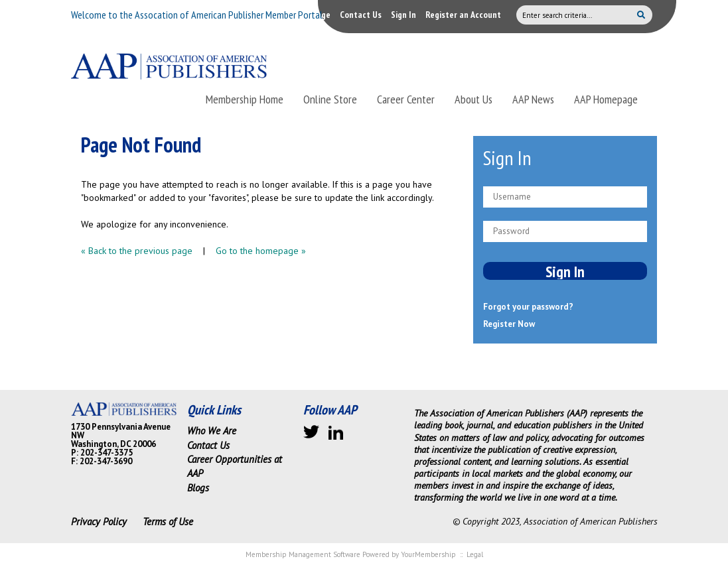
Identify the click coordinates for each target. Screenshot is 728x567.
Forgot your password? (528, 307)
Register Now (509, 324)
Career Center (406, 99)
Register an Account (463, 15)
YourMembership (428, 554)
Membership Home (245, 99)
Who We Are (212, 431)
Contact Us (361, 15)
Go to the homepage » (261, 251)
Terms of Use (168, 522)
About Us (473, 99)
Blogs (198, 488)
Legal (475, 554)
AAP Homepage (606, 99)
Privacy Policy (99, 522)
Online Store (330, 99)
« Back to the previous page (137, 251)
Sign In (403, 15)
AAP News (533, 99)
